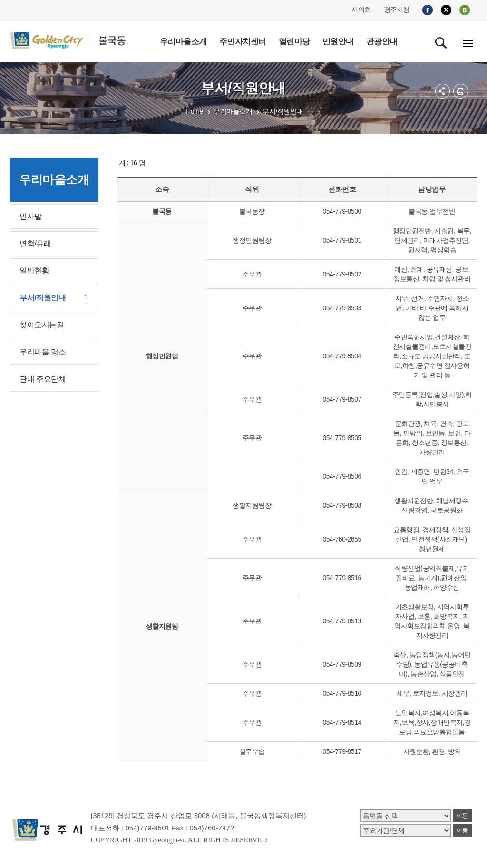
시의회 (361, 10)
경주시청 (397, 10)
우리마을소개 (233, 111)
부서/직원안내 (282, 111)
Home (194, 111)
